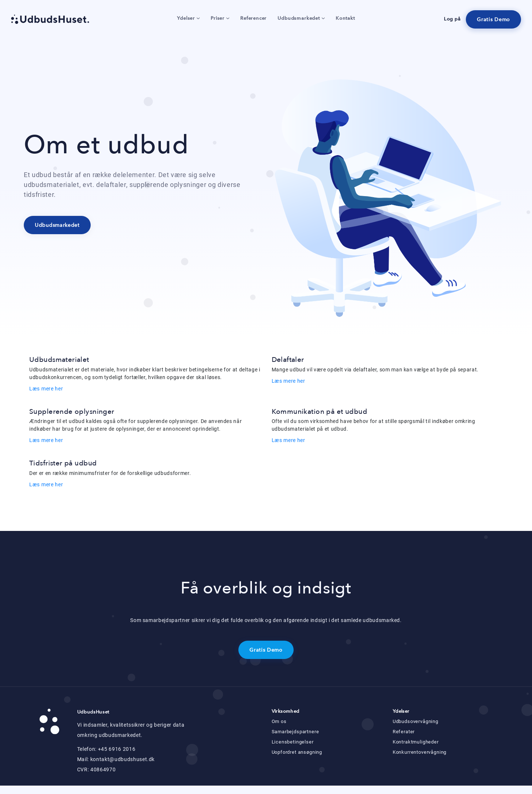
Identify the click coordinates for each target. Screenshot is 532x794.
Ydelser (188, 18)
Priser (220, 18)
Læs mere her (46, 389)
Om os (279, 721)
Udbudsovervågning (416, 721)
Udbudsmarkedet (301, 18)
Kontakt (345, 18)
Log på (452, 19)
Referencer (253, 18)
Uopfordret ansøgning (297, 752)
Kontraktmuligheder (416, 742)
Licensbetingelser (293, 742)
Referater (404, 732)
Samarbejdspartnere (295, 732)
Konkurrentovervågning (420, 752)
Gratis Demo (493, 20)
